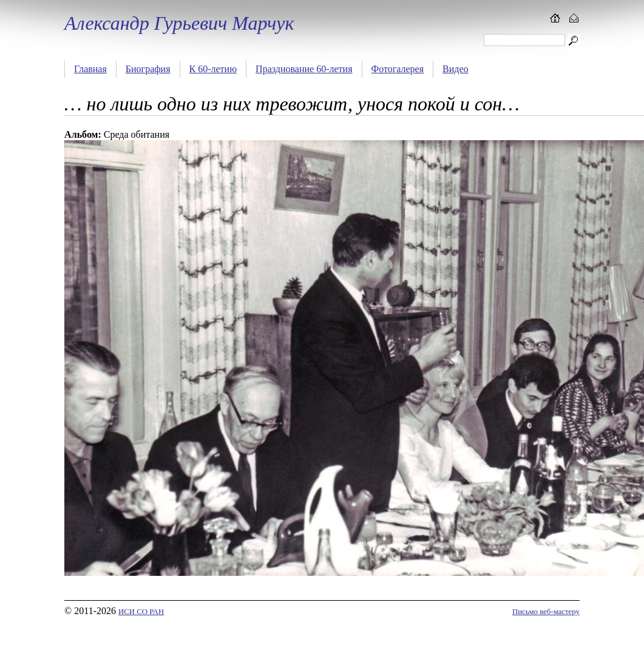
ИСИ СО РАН (141, 612)
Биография (148, 69)
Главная (90, 69)
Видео (455, 69)
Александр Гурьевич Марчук (179, 23)
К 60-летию (213, 69)
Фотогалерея (398, 69)
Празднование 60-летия (304, 69)
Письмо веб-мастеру (546, 612)
